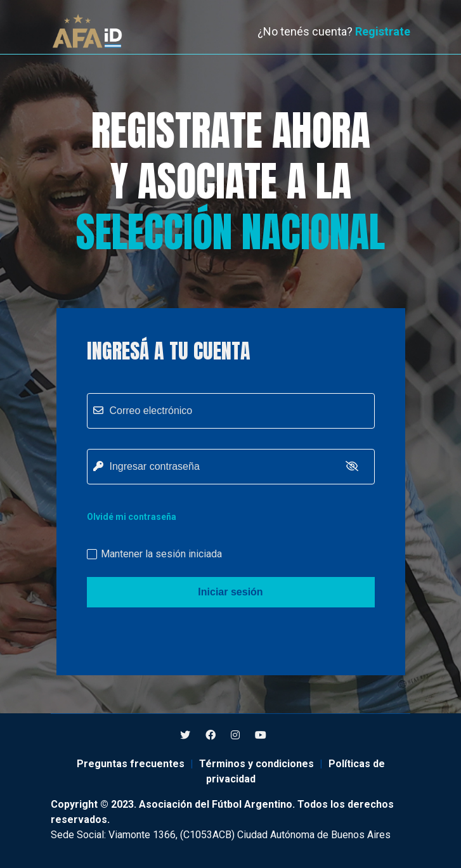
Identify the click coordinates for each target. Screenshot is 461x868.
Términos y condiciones (256, 764)
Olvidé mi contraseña (132, 517)
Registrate (383, 31)
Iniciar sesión (230, 592)
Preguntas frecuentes (131, 764)
